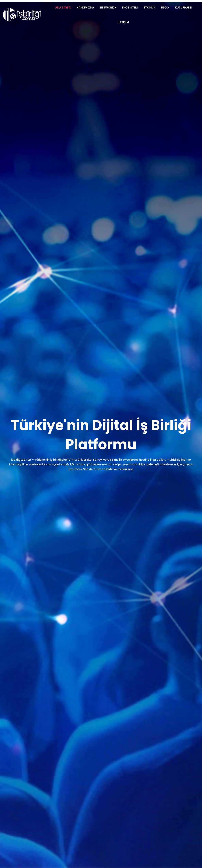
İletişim (123, 22)
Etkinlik (149, 8)
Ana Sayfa (63, 8)
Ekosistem (130, 8)
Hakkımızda (85, 8)
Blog (165, 8)
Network (108, 8)
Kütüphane (183, 8)
